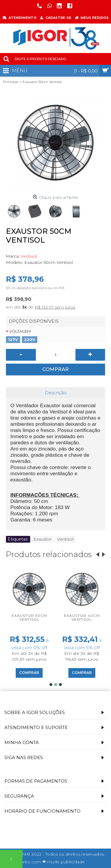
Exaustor (42, 539)
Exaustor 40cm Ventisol (82, 617)
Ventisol (29, 256)
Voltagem (20, 331)
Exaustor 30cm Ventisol (29, 617)
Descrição (56, 393)
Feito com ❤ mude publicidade (52, 862)
